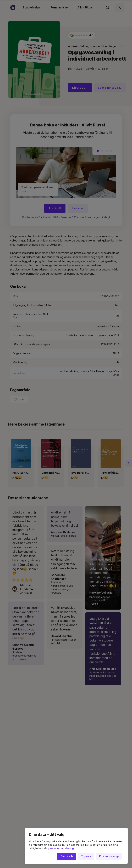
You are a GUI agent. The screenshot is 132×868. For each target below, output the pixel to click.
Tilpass (86, 856)
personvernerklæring (61, 848)
